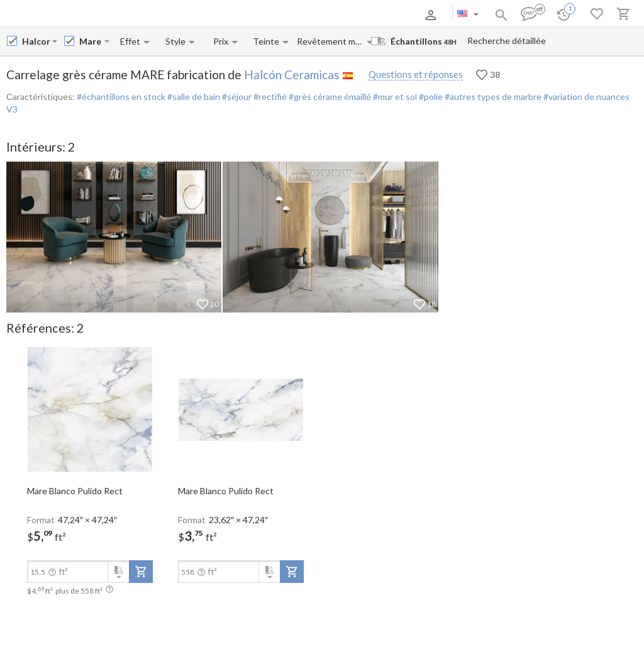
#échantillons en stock (121, 97)
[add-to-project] (141, 572)
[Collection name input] (91, 41)
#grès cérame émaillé (329, 97)
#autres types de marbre (492, 97)
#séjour (236, 97)
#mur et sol (394, 97)
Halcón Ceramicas (292, 75)
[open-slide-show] (90, 409)
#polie (430, 97)
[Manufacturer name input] (36, 41)
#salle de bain (193, 97)
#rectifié (269, 97)
